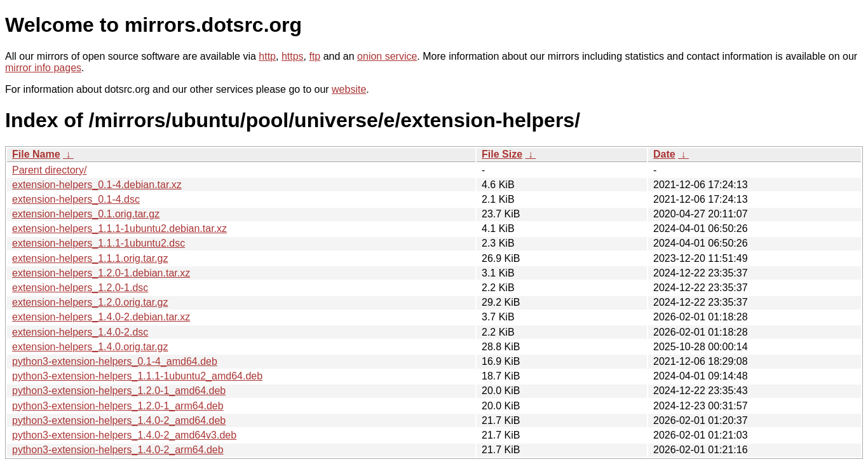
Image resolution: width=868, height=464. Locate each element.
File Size (502, 154)
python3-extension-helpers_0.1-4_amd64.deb (115, 361)
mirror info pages (43, 68)
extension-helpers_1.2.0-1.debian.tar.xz (101, 273)
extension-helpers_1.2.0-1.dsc (80, 288)
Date (664, 154)
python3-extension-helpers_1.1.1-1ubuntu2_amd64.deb (137, 376)
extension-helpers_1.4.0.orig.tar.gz (90, 347)
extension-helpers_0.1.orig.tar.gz (86, 214)
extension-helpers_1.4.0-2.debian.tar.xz (101, 317)
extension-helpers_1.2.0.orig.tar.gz (90, 302)
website (349, 89)
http (267, 56)
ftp (315, 56)
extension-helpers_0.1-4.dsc (76, 199)
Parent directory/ (49, 170)
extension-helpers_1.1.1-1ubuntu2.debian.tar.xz (119, 229)
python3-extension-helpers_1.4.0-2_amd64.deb (119, 420)
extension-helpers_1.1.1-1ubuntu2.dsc (98, 243)
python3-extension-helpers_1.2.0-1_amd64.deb (119, 391)
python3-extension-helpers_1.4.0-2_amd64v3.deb (124, 435)
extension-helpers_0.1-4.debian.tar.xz (97, 185)
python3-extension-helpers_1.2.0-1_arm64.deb (118, 406)
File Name (36, 154)
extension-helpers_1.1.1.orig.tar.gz (90, 258)
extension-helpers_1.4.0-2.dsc (80, 332)
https (293, 56)
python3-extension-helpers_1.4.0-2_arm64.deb (118, 450)
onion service (387, 56)
